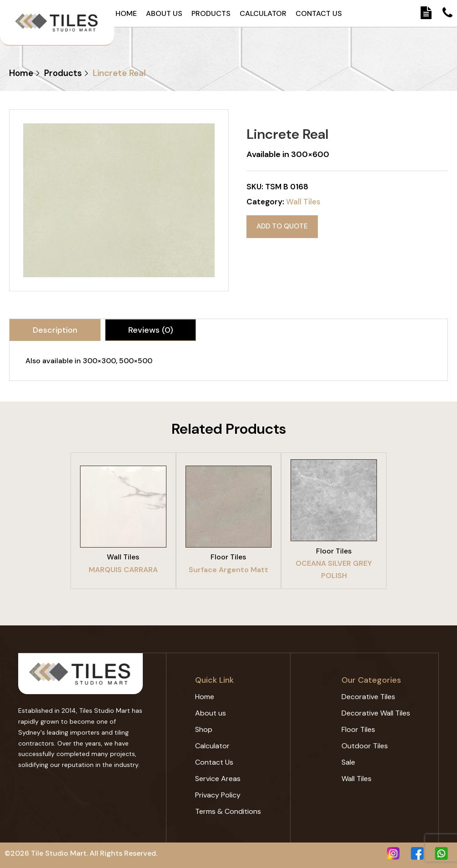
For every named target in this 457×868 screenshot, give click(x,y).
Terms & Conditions (228, 811)
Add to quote (281, 225)
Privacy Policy (218, 795)
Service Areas (218, 779)
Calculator (263, 14)
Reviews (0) (151, 330)
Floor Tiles (358, 729)
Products (211, 14)
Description (55, 330)
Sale (348, 762)
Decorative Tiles (368, 697)
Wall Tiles (303, 202)
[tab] (55, 330)
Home (126, 14)
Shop (204, 729)
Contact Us (319, 14)
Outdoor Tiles (365, 746)
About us (164, 14)
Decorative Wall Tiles (376, 713)
